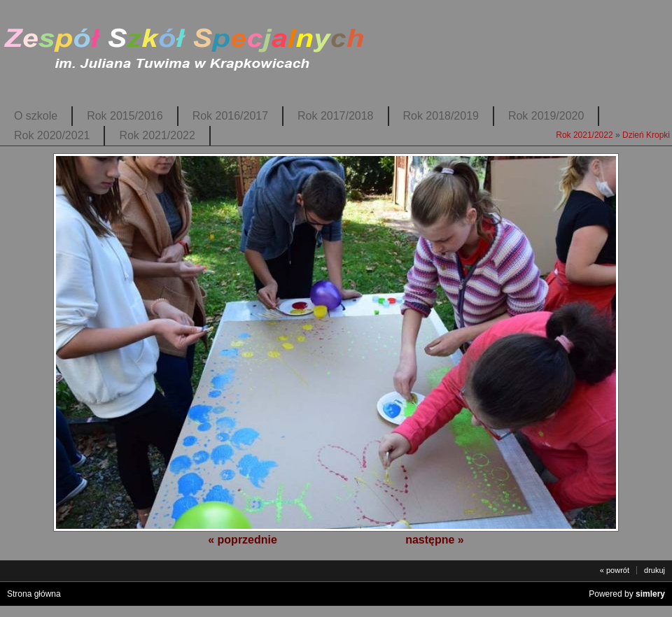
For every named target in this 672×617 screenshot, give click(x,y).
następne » (435, 540)
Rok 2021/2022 (157, 135)
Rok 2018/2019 (441, 116)
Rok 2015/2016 (125, 116)
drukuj (654, 570)
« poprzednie (243, 540)
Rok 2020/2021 (52, 135)
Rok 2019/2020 (546, 116)
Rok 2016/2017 (230, 116)
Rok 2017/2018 (335, 116)
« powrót (615, 570)
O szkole (36, 116)
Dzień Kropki (646, 135)
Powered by (627, 594)
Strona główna (34, 594)
